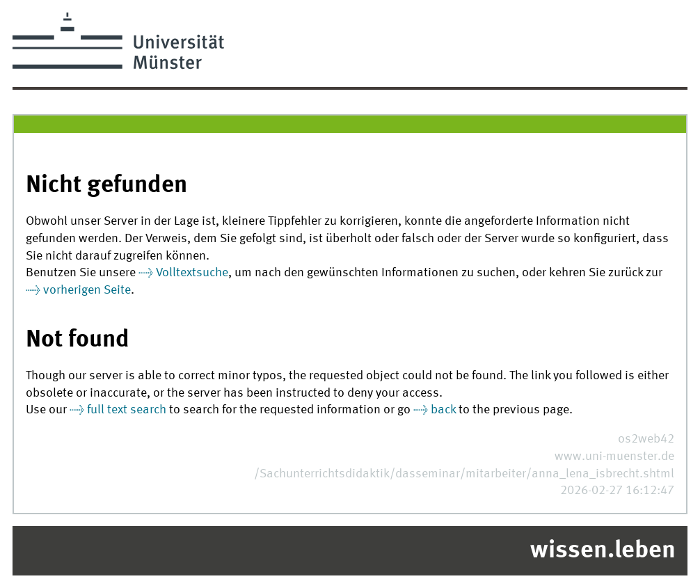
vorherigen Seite (87, 291)
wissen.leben (603, 551)
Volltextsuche (192, 273)
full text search (127, 410)
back (443, 410)
